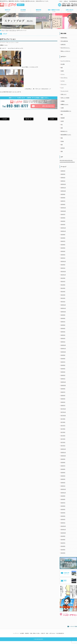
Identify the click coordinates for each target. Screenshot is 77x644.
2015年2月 (63, 519)
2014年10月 (63, 533)
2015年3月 (63, 516)
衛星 (62, 145)
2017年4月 (63, 436)
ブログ (61, 1)
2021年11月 (63, 275)
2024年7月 (63, 214)
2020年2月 (63, 338)
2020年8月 (63, 318)
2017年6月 (63, 429)
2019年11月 (63, 349)
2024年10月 (63, 211)
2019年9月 (63, 355)
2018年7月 (63, 392)
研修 (62, 138)
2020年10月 (63, 312)
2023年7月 (63, 241)
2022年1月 (63, 268)
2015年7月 (63, 503)
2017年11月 (63, 412)
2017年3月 (63, 439)
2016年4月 (63, 476)
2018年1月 (63, 405)
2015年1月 (63, 523)
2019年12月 (63, 345)
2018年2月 (63, 402)
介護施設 (63, 101)
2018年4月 (63, 395)
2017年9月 (63, 419)
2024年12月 (63, 208)
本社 (62, 125)
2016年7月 (63, 466)
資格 (62, 151)
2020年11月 (63, 308)
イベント (63, 74)
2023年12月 (63, 228)
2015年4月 (63, 513)
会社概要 (23, 11)
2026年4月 (63, 171)
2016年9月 (63, 459)
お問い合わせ (69, 11)
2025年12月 (63, 184)
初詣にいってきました (65, 51)
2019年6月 (63, 365)
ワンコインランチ (65, 91)
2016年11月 (63, 452)
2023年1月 (63, 258)
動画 (47, 633)
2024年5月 (63, 221)
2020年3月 (63, 335)
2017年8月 (63, 422)
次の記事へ (53, 119)
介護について (64, 94)
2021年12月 (63, 271)
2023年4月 (63, 251)
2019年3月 (63, 372)
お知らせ (66, 1)
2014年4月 (63, 553)
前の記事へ (5, 119)
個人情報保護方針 (73, 1)
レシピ (62, 88)
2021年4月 (63, 292)
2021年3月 (63, 295)
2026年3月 (63, 174)
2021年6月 (63, 285)
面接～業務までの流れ (54, 11)
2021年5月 (63, 288)
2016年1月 (63, 486)
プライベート (64, 84)
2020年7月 (63, 322)
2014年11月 (63, 530)
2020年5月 (63, 328)
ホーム (3, 30)
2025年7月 (63, 201)
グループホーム (13, 30)
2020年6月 (63, 325)
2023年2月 (63, 255)
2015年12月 (63, 489)
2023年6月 (63, 245)
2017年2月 (63, 442)
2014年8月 (63, 540)
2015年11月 (63, 493)
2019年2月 (63, 375)
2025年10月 (63, 191)
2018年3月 (63, 399)
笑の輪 (62, 141)
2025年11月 (63, 188)
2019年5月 (63, 369)
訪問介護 (63, 148)
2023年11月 (63, 231)
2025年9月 (63, 194)
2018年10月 (63, 385)
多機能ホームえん (65, 104)
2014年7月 (63, 543)
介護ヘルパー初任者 (65, 98)
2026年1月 (63, 181)
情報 (62, 114)
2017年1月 (63, 446)
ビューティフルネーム (65, 61)
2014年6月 (63, 546)
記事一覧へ (29, 119)
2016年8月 (63, 462)
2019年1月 (63, 379)
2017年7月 (63, 426)
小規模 (62, 108)
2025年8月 (63, 198)
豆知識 (62, 71)
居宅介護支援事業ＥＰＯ (66, 111)
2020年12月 (63, 305)
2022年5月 (63, 265)
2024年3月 (63, 225)
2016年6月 (63, 469)
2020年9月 (63, 315)
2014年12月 (63, 526)
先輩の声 (43, 633)
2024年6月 (63, 218)
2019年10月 (63, 352)
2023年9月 (63, 235)
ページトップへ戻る (72, 626)
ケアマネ (63, 81)
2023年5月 (63, 248)
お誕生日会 (63, 44)
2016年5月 (63, 473)
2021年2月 (63, 298)
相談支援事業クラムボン (66, 135)
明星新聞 (63, 118)
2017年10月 (63, 416)
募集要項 (38, 11)
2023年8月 (63, 238)
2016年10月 (63, 456)
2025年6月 (63, 204)
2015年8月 (63, 499)
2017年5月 (63, 432)
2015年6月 (63, 506)
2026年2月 (63, 178)
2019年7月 (63, 362)
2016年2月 (63, 483)
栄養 (62, 128)
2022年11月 (63, 261)
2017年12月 (63, 409)
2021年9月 (63, 278)
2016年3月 (63, 479)
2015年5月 (63, 509)
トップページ (8, 11)
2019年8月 (63, 359)
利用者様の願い (64, 38)
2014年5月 (63, 550)
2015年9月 (63, 496)
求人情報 (63, 64)
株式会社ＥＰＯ (64, 131)
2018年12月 (63, 382)
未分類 (17, 42)
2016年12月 (63, 449)
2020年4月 (63, 332)
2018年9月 (63, 389)
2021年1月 (63, 302)
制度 (62, 68)
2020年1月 (63, 342)
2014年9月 (63, 536)
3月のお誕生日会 (64, 41)
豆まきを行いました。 (65, 48)
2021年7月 (63, 281)
